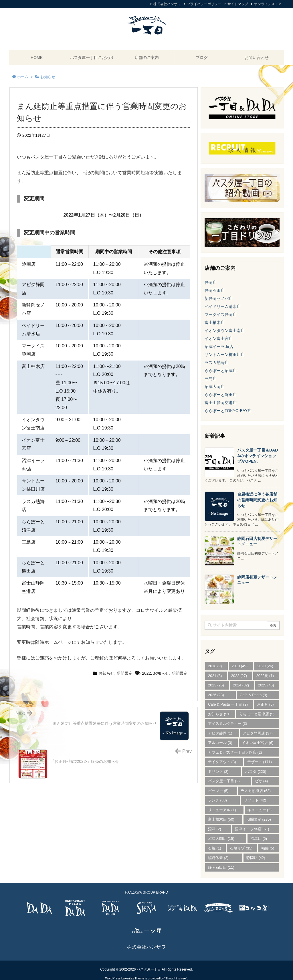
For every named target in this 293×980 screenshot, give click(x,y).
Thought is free (176, 973)
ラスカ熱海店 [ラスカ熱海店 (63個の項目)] (256, 791)
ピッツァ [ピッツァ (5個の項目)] (218, 791)
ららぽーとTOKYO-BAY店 (228, 411)
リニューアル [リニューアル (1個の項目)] (222, 810)
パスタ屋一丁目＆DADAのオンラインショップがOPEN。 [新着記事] (258, 456)
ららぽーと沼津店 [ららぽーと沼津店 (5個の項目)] (257, 714)
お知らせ (106, 673)
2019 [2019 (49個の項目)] (240, 666)
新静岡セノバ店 (219, 298)
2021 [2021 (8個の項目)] (215, 676)
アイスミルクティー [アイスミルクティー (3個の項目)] (228, 723)
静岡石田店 (215, 290)
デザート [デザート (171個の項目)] (260, 762)
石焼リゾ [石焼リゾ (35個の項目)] (241, 848)
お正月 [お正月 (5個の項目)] (265, 704)
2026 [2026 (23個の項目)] (216, 695)
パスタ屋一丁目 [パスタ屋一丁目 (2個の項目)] (224, 781)
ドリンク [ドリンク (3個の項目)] (218, 772)
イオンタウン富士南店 (225, 330)
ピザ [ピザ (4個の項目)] (262, 781)
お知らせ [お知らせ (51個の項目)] (219, 714)
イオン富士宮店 (219, 338)
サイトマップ (238, 4)
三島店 (211, 379)
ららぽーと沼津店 (221, 371)
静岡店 (211, 282)
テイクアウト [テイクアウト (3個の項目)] (222, 762)
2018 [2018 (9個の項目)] (215, 666)
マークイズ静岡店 (221, 314)
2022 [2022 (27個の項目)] (239, 676)
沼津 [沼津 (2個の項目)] (215, 829)
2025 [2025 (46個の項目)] (266, 685)
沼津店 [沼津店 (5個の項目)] (259, 839)
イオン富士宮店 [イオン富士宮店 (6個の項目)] (258, 743)
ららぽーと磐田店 (221, 395)
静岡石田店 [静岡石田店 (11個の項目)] (221, 867)
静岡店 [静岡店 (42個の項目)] (256, 858)
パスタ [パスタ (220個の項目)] (256, 772)
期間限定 (124, 673)
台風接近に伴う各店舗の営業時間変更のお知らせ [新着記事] (257, 500)
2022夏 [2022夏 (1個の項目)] (265, 676)
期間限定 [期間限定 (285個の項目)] (259, 819)
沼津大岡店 (215, 387)
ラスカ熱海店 (217, 363)
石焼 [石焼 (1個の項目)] (215, 848)
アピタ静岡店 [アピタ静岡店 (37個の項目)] (258, 733)
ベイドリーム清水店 (223, 306)
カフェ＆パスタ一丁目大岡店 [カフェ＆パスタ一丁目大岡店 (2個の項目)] (235, 752)
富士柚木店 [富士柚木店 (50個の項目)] (221, 819)
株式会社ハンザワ (167, 4)
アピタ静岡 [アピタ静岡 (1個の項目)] (220, 733)
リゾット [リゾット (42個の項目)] (255, 800)
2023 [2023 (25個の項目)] (216, 685)
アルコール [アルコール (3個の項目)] (220, 743)
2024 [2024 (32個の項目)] (241, 685)
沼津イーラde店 (219, 347)
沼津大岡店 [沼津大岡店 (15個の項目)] (221, 839)
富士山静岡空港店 (221, 403)
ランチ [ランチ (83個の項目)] (217, 800)
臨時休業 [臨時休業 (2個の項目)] (218, 858)
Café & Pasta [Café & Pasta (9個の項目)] (254, 695)
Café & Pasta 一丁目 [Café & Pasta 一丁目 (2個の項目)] (228, 704)
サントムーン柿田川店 (225, 355)
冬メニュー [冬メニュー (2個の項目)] (260, 810)
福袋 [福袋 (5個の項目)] (268, 848)
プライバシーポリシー (204, 4)
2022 (146, 673)
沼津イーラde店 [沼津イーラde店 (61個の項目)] (252, 829)
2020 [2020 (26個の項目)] (265, 666)
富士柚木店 (215, 322)
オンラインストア (268, 4)
